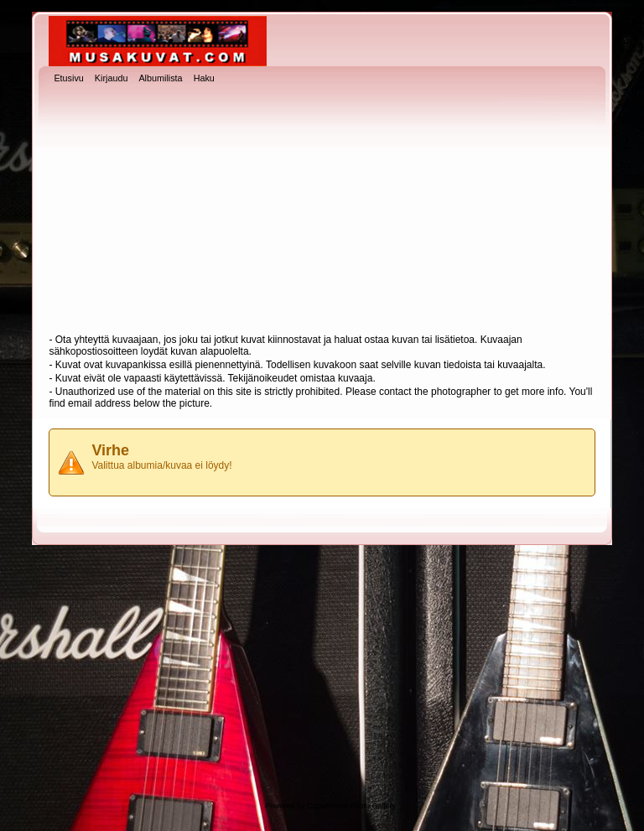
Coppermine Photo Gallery (351, 806)
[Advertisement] (322, 210)
